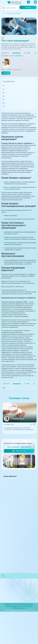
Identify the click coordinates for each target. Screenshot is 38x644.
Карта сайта (5, 626)
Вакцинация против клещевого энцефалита (20, 113)
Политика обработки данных (11, 624)
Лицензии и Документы (9, 619)
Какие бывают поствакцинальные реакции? (20, 98)
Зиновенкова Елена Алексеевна (20, 67)
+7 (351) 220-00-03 (11, 462)
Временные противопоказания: (16, 106)
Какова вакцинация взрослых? (16, 110)
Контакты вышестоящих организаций (14, 621)
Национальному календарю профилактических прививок (15, 133)
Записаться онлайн (19, 470)
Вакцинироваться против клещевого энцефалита (16, 374)
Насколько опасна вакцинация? (16, 91)
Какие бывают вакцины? (14, 94)
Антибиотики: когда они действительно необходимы (18, 440)
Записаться (28, 8)
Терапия (8, 38)
